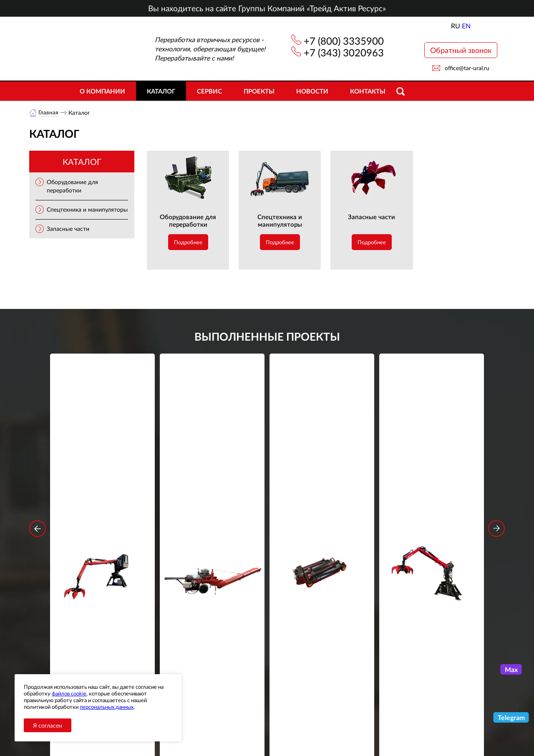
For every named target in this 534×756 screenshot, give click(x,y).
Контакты (368, 91)
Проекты (259, 91)
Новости (312, 91)
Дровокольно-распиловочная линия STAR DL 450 (212, 482)
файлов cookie (69, 693)
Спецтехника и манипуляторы (87, 210)
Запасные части (68, 229)
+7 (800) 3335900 (344, 41)
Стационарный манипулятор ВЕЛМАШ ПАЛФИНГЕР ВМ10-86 (103, 482)
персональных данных (107, 707)
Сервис (209, 91)
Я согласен (48, 725)
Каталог (161, 91)
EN (466, 26)
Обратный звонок (461, 50)
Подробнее (188, 243)
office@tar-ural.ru (467, 68)
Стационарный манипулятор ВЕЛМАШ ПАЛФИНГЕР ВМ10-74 (432, 482)
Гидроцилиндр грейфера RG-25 (322, 477)
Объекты (181, 716)
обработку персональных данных (190, 634)
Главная (49, 113)
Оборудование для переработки (188, 221)
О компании (102, 91)
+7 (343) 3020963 (344, 52)
